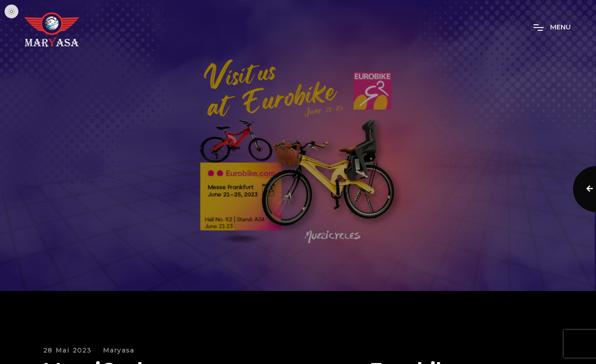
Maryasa (119, 350)
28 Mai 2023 (68, 350)
